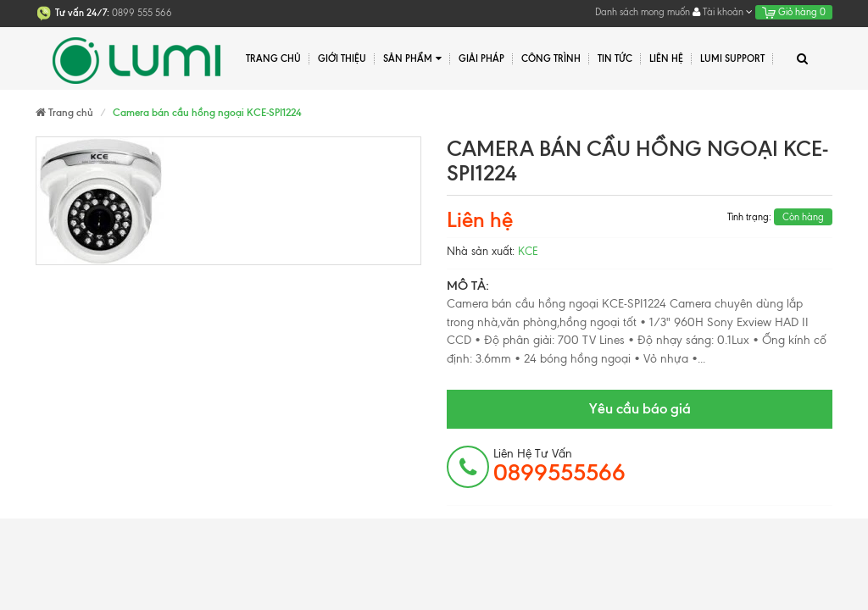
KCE (528, 251)
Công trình (551, 58)
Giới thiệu (342, 58)
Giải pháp (481, 58)
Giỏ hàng (794, 12)
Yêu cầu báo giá (640, 408)
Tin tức (615, 58)
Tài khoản (723, 12)
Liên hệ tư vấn (559, 466)
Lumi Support (732, 58)
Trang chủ (273, 58)
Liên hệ (666, 58)
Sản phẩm (412, 59)
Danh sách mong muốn (643, 12)
